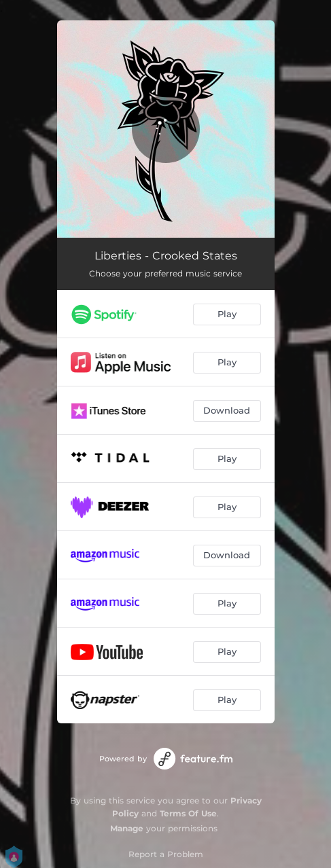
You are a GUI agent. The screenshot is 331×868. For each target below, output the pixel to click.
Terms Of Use (188, 813)
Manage (127, 828)
